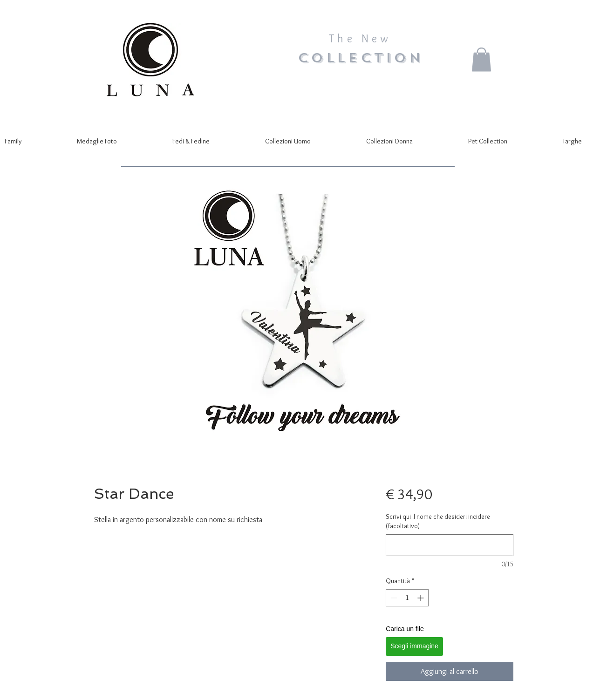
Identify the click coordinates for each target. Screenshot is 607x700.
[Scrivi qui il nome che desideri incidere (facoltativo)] (449, 545)
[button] (481, 59)
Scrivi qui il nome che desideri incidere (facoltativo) (438, 521)
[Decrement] (393, 598)
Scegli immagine (414, 646)
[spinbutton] (407, 598)
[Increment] (421, 598)
